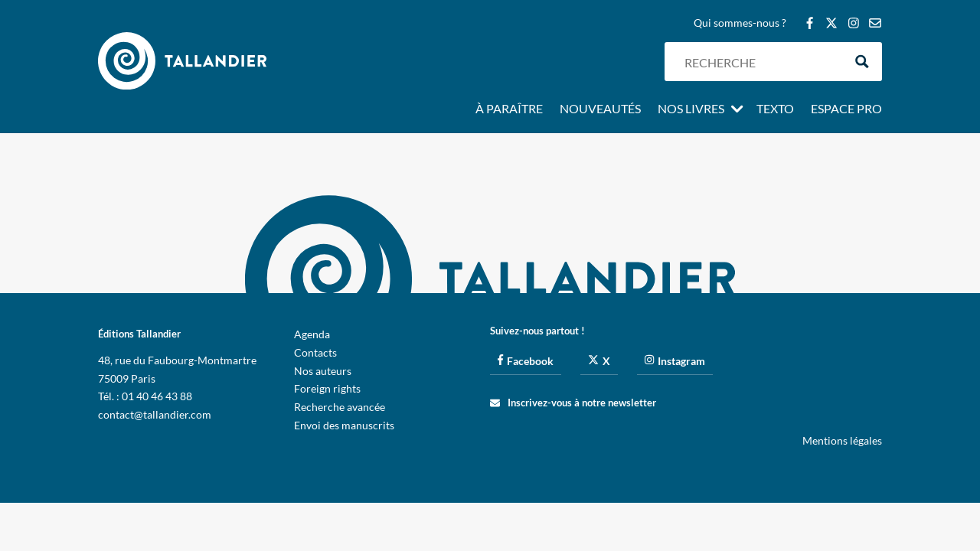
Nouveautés (600, 109)
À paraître (509, 109)
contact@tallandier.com (155, 414)
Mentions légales (842, 440)
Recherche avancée (340, 407)
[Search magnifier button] (862, 62)
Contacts (315, 352)
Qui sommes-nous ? (740, 23)
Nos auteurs (323, 371)
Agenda (312, 334)
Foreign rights (327, 388)
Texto (775, 109)
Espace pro (846, 109)
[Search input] (760, 62)
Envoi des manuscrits (344, 425)
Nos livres (691, 109)
